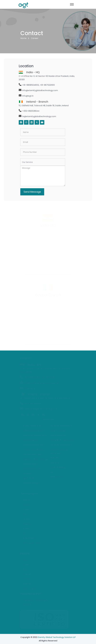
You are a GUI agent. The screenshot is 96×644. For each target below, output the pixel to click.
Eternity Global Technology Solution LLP (57, 637)
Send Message (32, 192)
